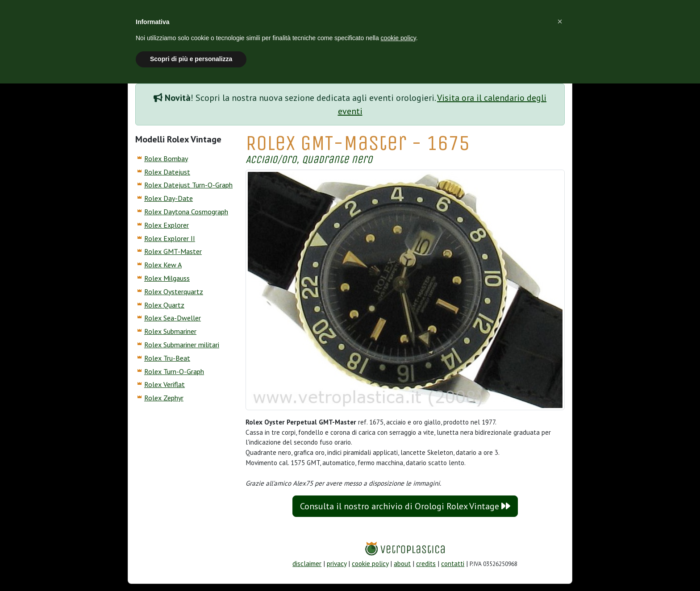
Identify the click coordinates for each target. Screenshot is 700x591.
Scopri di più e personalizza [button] (191, 59)
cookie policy (370, 564)
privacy (337, 564)
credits (426, 564)
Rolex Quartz (164, 305)
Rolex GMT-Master (173, 251)
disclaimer (307, 564)
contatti (453, 564)
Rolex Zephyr (164, 398)
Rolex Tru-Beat (167, 358)
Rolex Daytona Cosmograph (186, 212)
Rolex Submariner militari (182, 345)
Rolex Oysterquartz (174, 291)
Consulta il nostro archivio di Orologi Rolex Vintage (405, 506)
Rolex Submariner (170, 331)
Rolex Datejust (167, 172)
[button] (560, 21)
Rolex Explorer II (170, 238)
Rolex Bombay (166, 158)
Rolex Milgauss (167, 278)
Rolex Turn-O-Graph (174, 371)
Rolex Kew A (163, 265)
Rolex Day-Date (169, 198)
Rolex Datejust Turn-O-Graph (188, 185)
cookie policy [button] (398, 38)
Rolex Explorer (167, 225)
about (402, 564)
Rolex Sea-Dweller (173, 318)
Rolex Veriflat (165, 384)
